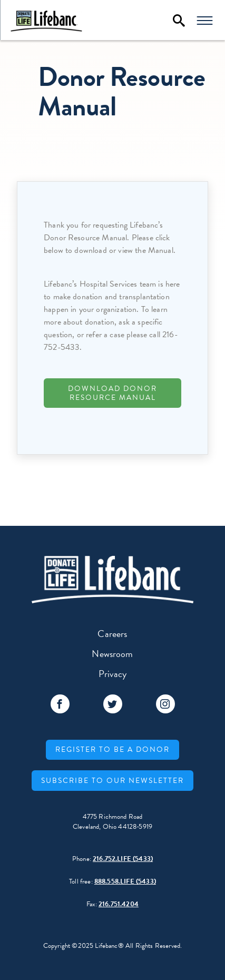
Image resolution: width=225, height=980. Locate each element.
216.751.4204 (119, 904)
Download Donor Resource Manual (112, 393)
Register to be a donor (112, 749)
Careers (112, 634)
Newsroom (112, 654)
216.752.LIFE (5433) (123, 859)
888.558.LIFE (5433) (125, 881)
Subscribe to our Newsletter (112, 781)
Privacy (112, 674)
